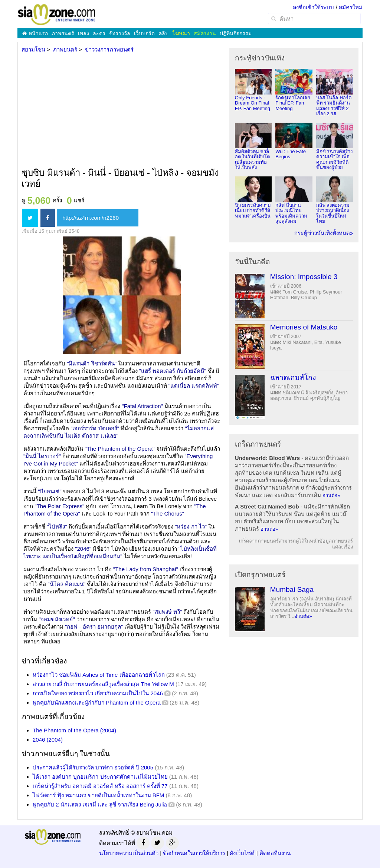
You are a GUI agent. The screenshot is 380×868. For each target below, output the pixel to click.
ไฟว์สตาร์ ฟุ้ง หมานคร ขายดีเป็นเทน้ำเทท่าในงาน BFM (98, 795)
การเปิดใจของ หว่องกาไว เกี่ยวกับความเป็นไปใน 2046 (98, 693)
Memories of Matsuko (304, 327)
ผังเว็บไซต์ (242, 853)
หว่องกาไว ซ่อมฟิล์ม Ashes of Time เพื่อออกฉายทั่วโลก (99, 675)
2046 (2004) (48, 740)
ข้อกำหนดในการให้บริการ (194, 853)
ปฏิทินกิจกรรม (236, 33)
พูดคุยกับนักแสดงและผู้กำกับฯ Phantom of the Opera (97, 703)
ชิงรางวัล (120, 33)
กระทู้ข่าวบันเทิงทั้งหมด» (324, 233)
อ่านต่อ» (331, 495)
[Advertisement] (121, 111)
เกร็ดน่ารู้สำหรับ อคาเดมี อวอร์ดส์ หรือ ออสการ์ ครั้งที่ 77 (100, 786)
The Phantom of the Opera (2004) (74, 730)
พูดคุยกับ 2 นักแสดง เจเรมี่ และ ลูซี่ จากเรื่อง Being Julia (100, 804)
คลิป (163, 33)
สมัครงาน (205, 33)
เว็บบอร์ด (144, 33)
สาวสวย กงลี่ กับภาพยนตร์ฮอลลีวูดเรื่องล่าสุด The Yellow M (103, 684)
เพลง (83, 33)
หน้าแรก (35, 33)
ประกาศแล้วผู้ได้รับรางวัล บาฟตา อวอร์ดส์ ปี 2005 (93, 767)
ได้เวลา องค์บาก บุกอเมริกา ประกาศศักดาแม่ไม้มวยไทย (100, 777)
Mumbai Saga (292, 589)
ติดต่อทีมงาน (275, 853)
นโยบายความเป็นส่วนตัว (129, 853)
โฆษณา (181, 33)
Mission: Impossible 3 (304, 277)
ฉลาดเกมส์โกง (293, 377)
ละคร (99, 33)
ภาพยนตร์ (63, 33)
